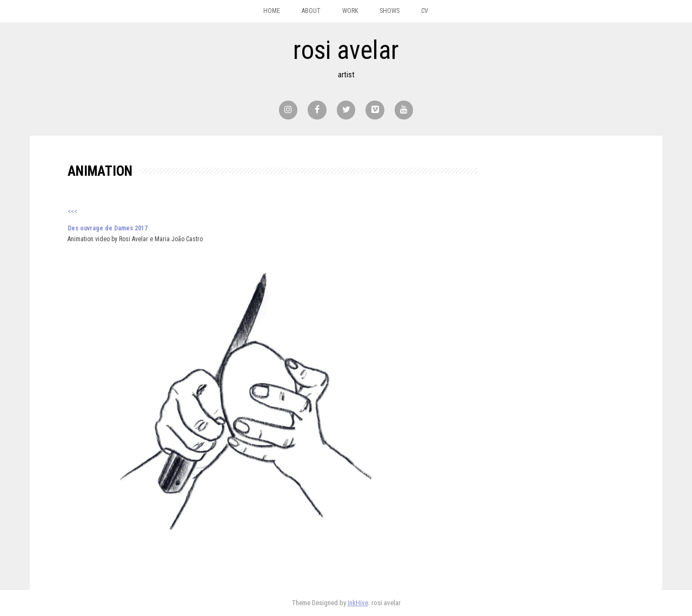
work (350, 11)
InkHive (358, 603)
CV (425, 11)
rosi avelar (346, 50)
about (311, 11)
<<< (72, 211)
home (272, 11)
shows (390, 11)
